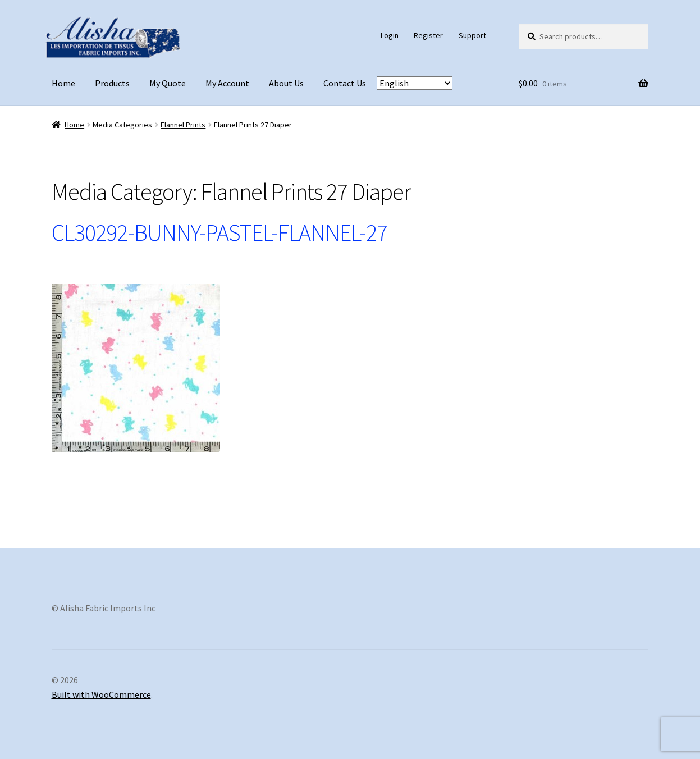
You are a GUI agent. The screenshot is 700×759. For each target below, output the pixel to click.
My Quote (168, 83)
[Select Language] (415, 83)
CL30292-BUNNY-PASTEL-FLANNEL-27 (219, 232)
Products (112, 83)
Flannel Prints (183, 125)
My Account (227, 83)
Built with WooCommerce (101, 694)
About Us (286, 83)
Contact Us (345, 83)
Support (472, 35)
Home (63, 83)
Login (390, 35)
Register (428, 35)
